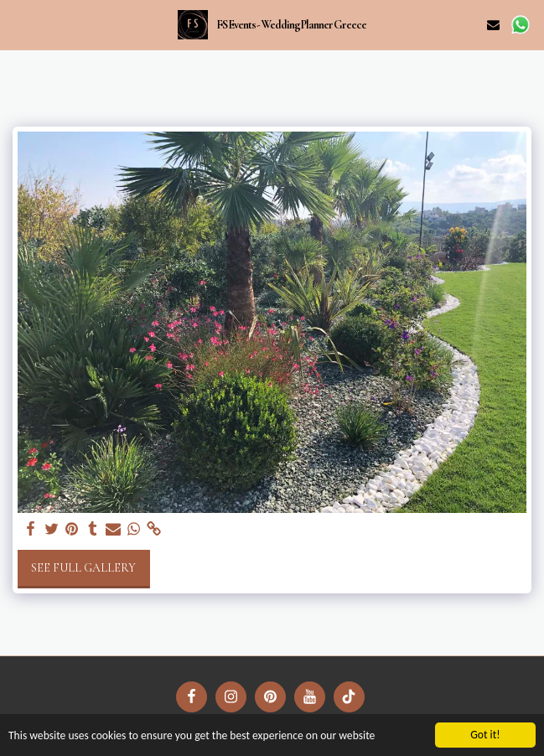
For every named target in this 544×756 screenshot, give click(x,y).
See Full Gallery (83, 568)
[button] (18, 24)
